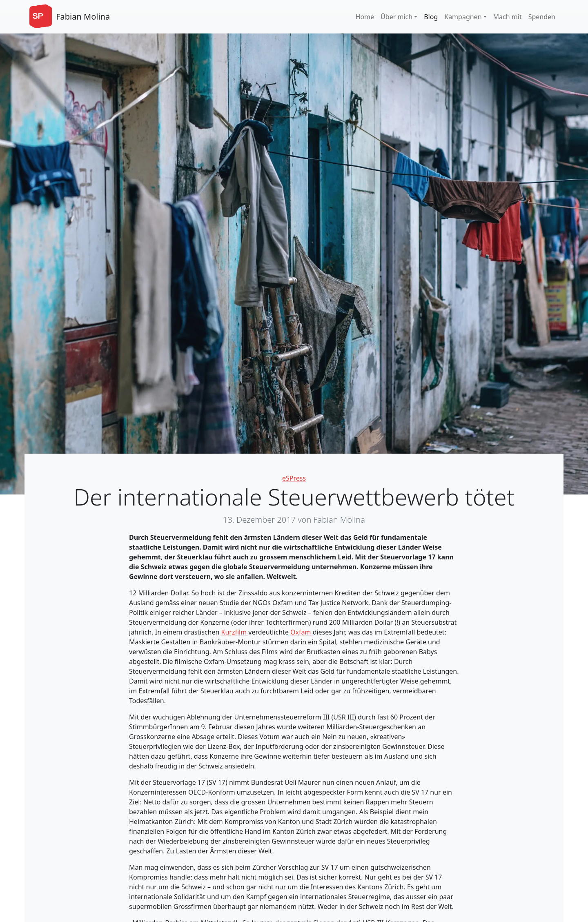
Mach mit (508, 17)
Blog (431, 17)
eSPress (294, 478)
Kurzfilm (235, 632)
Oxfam (302, 632)
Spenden (542, 17)
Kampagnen (463, 17)
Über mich (396, 17)
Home (365, 17)
